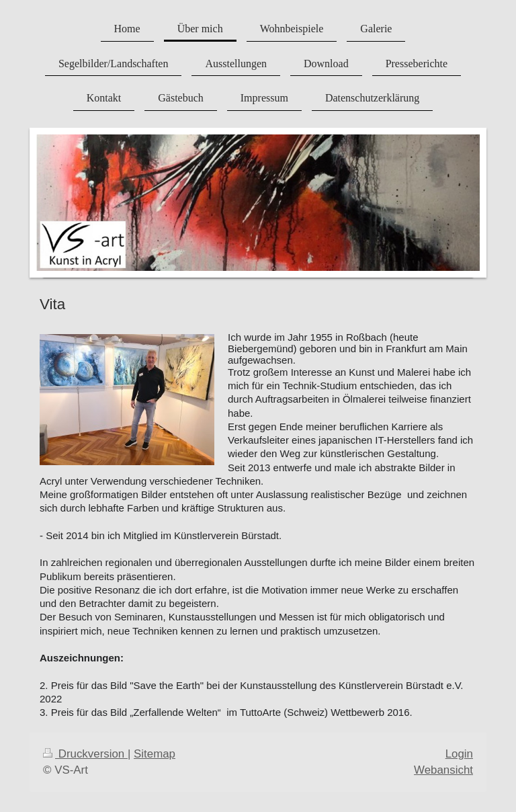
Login (459, 754)
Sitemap (155, 754)
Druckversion (85, 754)
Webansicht (443, 770)
